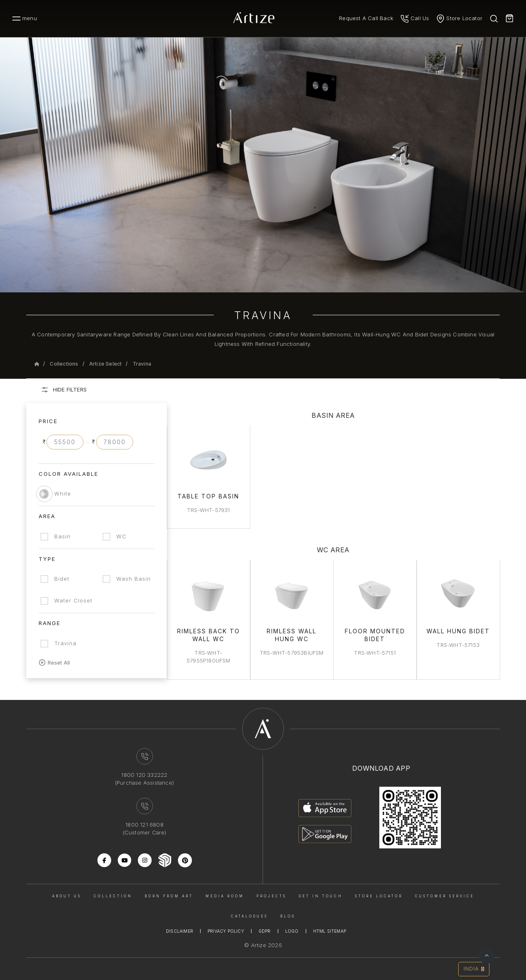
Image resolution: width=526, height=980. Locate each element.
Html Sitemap (330, 930)
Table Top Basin (210, 496)
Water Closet (73, 600)
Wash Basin (134, 579)
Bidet (62, 579)
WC (122, 536)
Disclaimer (180, 930)
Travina (142, 364)
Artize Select (106, 364)
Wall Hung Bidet (458, 630)
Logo (292, 930)
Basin (62, 536)
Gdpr (265, 930)
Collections (64, 364)
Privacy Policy (226, 930)
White (63, 493)
